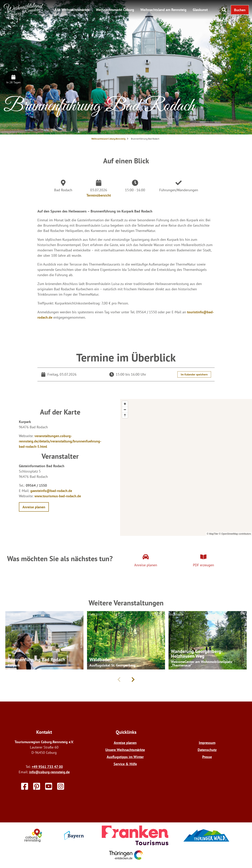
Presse (207, 757)
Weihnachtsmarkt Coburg (115, 10)
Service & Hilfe (125, 764)
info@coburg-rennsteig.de (49, 772)
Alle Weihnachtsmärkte (72, 10)
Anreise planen (125, 743)
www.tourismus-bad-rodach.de (58, 496)
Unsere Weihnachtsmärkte (125, 750)
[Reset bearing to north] (125, 415)
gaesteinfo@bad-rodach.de (51, 491)
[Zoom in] (125, 404)
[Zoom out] (125, 410)
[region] (186, 467)
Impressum (207, 743)
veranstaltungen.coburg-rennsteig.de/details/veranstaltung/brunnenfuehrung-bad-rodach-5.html (60, 441)
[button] (240, 10)
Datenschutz (207, 750)
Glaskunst (200, 10)
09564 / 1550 (36, 485)
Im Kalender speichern (194, 374)
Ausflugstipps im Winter (125, 757)
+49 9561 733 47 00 (47, 767)
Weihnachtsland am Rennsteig (163, 10)
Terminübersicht (99, 195)
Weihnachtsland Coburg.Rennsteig (108, 139)
